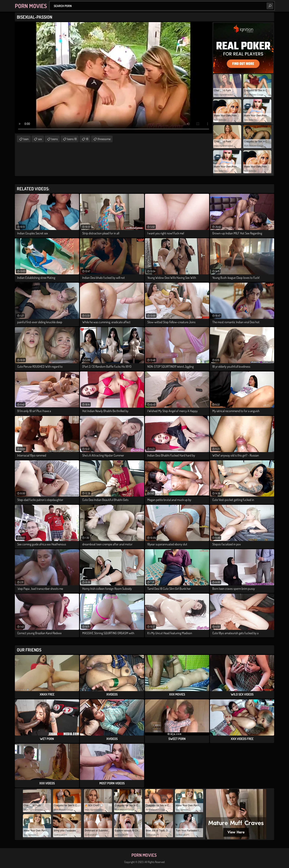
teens (54, 139)
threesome (104, 139)
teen (26, 139)
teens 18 (72, 139)
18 (87, 139)
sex (40, 139)
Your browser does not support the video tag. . (114, 78)
